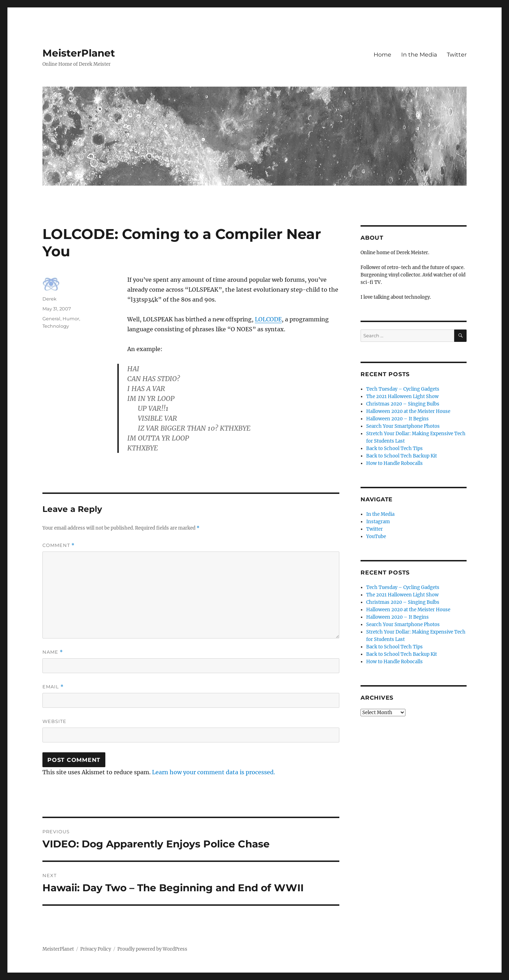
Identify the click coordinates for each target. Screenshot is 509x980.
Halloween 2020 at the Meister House (408, 411)
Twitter (457, 55)
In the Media (419, 55)
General (51, 319)
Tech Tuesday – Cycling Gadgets (403, 389)
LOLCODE (268, 319)
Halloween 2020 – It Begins (397, 419)
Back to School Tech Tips (394, 448)
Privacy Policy (96, 949)
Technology (56, 326)
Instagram (378, 522)
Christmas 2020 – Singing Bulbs (403, 404)
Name (53, 652)
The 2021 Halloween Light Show (402, 396)
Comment (58, 545)
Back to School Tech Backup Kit (402, 456)
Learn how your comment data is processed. (213, 772)
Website (54, 721)
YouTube (376, 536)
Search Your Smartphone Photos (403, 426)
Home (382, 55)
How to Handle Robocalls (394, 463)
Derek (49, 299)
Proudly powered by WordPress (152, 949)
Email (53, 687)
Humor (71, 319)
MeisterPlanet (79, 53)
